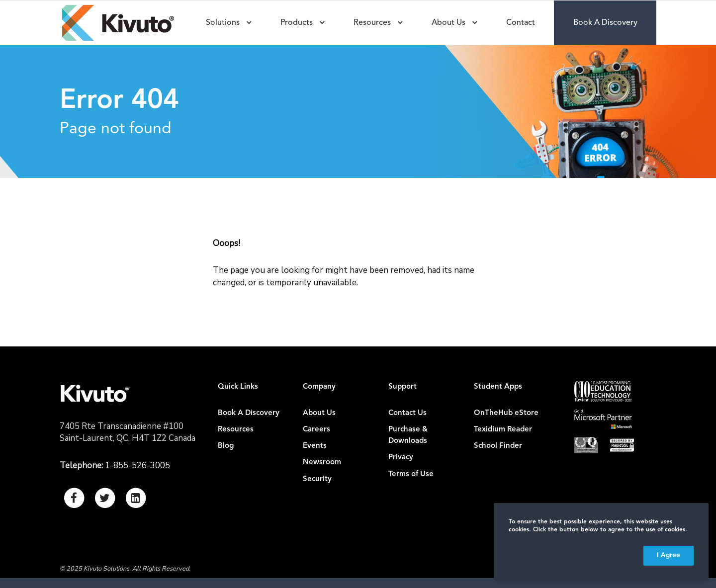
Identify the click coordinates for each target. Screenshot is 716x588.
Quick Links (238, 387)
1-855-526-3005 (137, 465)
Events (315, 446)
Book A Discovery (249, 413)
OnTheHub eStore (506, 413)
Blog (226, 446)
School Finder (498, 446)
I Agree (669, 555)
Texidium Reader (503, 430)
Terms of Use (411, 474)
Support (403, 387)
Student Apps (498, 387)
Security (317, 479)
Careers (316, 430)
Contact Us (407, 413)
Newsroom (322, 462)
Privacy (401, 458)
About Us (319, 413)
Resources (236, 430)
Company (319, 387)
